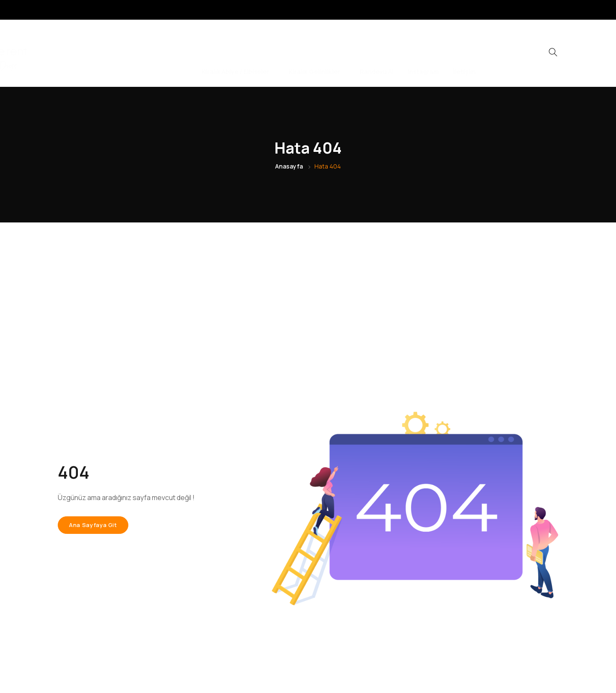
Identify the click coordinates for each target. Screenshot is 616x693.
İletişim (464, 53)
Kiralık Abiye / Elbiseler (238, 53)
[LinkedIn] (571, 10)
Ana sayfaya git (93, 525)
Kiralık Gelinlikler (317, 53)
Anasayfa (289, 166)
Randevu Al (377, 53)
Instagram (423, 53)
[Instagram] (554, 10)
